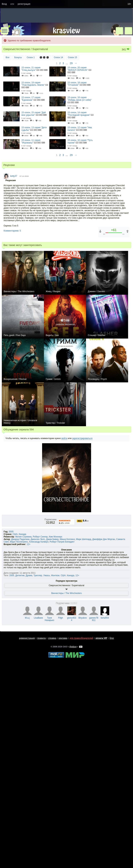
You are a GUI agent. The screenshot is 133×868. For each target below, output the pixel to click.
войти (64, 438)
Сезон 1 (31, 57)
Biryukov (83, 617)
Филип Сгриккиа (23, 537)
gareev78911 (94, 618)
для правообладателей (81, 638)
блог (112, 638)
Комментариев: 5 (12, 231)
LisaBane (38, 617)
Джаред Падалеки (20, 539)
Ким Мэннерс (56, 537)
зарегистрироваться (82, 438)
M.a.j (27, 617)
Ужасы (47, 575)
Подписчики (67, 603)
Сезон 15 (72, 57)
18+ (129, 4)
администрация (27, 638)
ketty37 (14, 176)
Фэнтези (55, 575)
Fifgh (61, 617)
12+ (28, 544)
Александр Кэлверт (39, 542)
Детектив (20, 575)
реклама (63, 638)
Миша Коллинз (67, 539)
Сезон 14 (58, 57)
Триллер (38, 575)
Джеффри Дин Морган (104, 539)
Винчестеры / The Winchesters (67, 593)
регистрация (24, 4)
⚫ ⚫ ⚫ (44, 57)
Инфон (73, 647)
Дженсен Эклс (38, 539)
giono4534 (72, 618)
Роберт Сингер (40, 537)
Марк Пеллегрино (19, 542)
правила (41, 638)
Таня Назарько (49, 618)
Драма (29, 575)
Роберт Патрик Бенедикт (62, 542)
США (15, 534)
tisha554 (105, 617)
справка (52, 638)
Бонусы (18, 57)
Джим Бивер (53, 539)
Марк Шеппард (84, 539)
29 (71, 63)
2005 (11, 532)
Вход (4, 4)
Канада (22, 534)
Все (8, 57)
